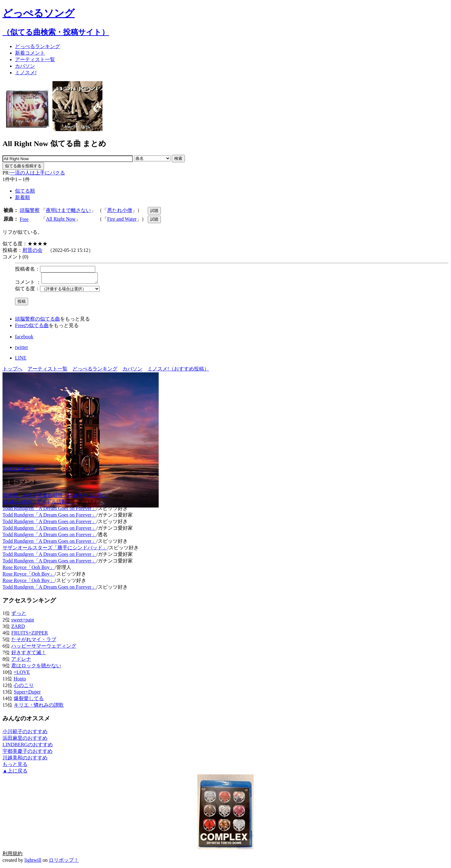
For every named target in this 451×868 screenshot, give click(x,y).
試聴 (154, 211)
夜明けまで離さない (68, 210)
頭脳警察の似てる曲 (37, 321)
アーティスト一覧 (47, 371)
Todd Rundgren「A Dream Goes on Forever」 (50, 510)
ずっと (19, 615)
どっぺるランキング (95, 371)
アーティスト (35, 59)
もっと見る (15, 766)
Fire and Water (122, 219)
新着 (30, 53)
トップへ (12, 371)
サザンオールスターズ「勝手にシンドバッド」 (55, 549)
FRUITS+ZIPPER (30, 635)
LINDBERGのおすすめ (28, 746)
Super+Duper (27, 694)
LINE (21, 360)
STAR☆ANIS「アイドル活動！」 (40, 504)
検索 (178, 158)
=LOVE (22, 674)
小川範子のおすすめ (25, 733)
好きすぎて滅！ (29, 654)
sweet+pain (23, 622)
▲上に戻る (15, 773)
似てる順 (25, 191)
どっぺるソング (39, 13)
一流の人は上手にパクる (37, 173)
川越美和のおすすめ (25, 760)
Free (24, 219)
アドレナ (21, 661)
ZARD (18, 628)
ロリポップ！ (64, 862)
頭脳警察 (30, 210)
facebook (24, 338)
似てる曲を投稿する (23, 166)
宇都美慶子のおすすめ (27, 753)
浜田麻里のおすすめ (25, 740)
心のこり (24, 687)
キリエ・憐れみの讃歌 (39, 707)
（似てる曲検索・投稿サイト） (56, 32)
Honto (20, 681)
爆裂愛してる (29, 700)
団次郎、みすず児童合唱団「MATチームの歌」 (55, 497)
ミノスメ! (26, 73)
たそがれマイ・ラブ (34, 641)
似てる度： (27, 290)
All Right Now (61, 219)
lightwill (33, 862)
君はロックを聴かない (36, 667)
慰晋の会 (32, 250)
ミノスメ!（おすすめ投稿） (178, 371)
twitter (22, 349)
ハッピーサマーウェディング (44, 648)
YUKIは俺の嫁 (19, 471)
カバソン (25, 66)
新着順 (22, 197)
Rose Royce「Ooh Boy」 (29, 569)
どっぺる (37, 46)
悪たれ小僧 (120, 210)
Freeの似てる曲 (32, 327)
